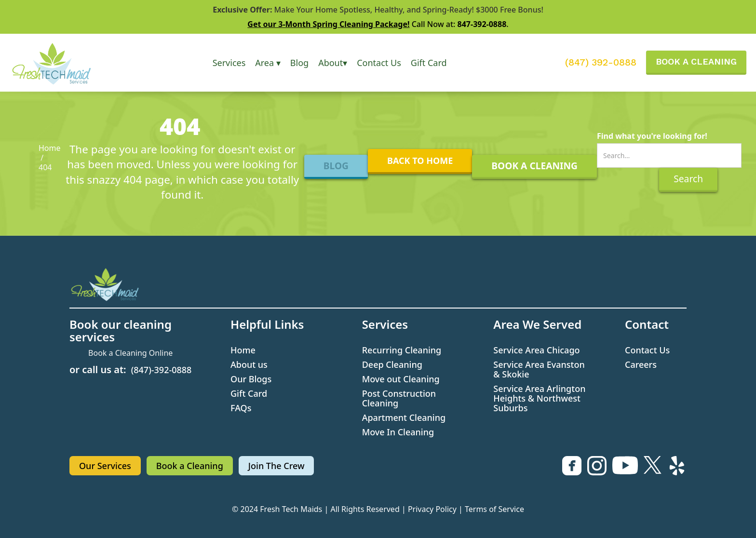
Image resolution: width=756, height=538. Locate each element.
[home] (61, 63)
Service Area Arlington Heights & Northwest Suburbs (539, 398)
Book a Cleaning (190, 466)
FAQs (241, 408)
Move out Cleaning (401, 379)
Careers (641, 364)
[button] (229, 63)
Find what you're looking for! (652, 136)
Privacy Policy (432, 509)
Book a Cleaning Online (130, 353)
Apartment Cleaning (404, 417)
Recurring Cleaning (402, 350)
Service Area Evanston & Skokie (539, 369)
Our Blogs (251, 379)
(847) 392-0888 (601, 63)
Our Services (105, 466)
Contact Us (379, 63)
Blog (299, 63)
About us (249, 364)
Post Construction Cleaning (399, 398)
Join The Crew (277, 466)
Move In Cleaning (398, 432)
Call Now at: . (378, 24)
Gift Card (429, 63)
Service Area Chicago (536, 350)
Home (50, 148)
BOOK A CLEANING (696, 61)
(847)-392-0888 (162, 370)
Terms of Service (494, 509)
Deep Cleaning (392, 364)
